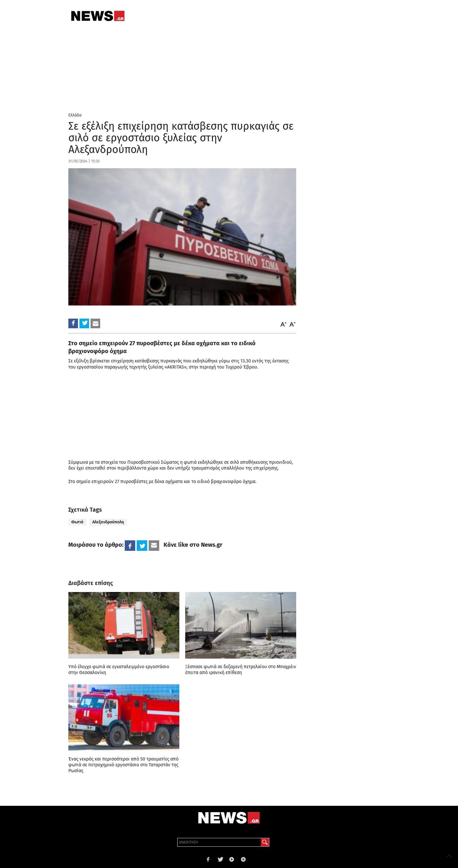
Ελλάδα (75, 115)
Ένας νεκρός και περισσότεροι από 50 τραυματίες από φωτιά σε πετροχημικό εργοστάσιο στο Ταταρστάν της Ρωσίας (123, 765)
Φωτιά (77, 522)
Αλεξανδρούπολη (108, 522)
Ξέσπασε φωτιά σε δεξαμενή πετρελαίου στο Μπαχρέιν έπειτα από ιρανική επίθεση (241, 670)
